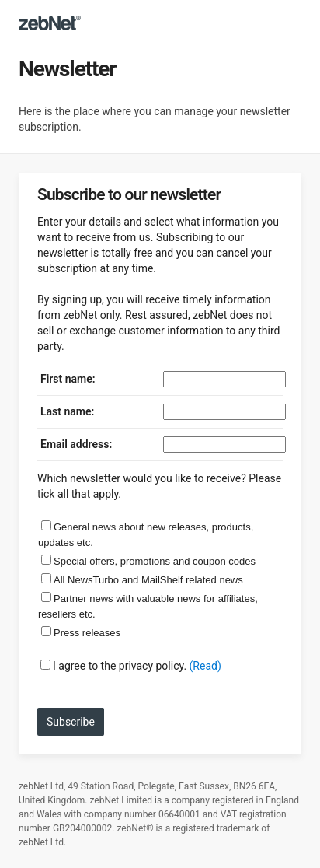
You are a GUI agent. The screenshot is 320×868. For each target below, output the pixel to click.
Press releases (87, 633)
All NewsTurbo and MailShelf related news (148, 580)
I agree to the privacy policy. (120, 666)
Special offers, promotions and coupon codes (155, 561)
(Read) (205, 666)
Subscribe (71, 722)
